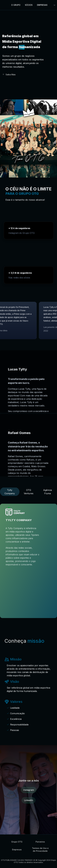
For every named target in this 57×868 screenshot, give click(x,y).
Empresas (42, 5)
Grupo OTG (17, 842)
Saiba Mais (9, 74)
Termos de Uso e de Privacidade (40, 850)
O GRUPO (16, 5)
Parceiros (40, 842)
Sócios (29, 5)
